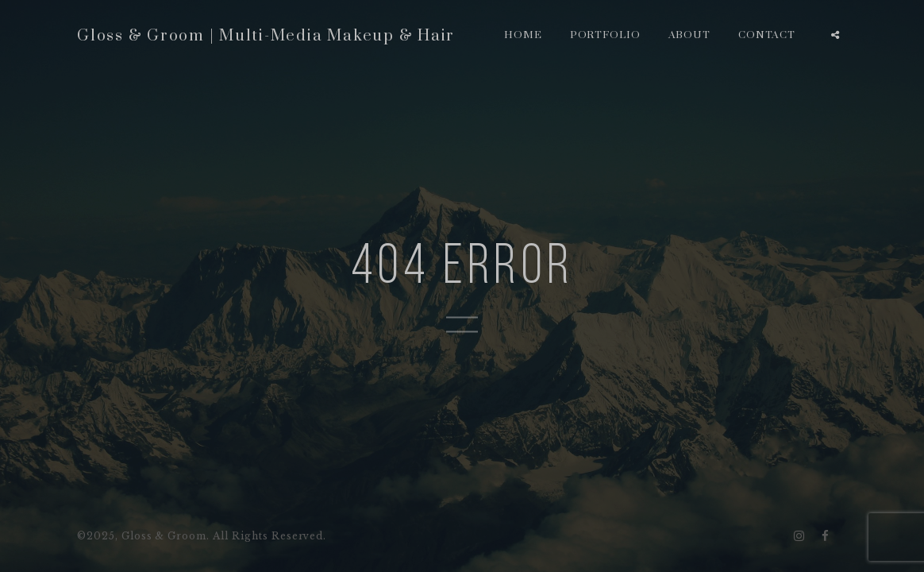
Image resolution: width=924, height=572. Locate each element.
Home (523, 35)
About (690, 35)
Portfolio (606, 35)
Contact (767, 35)
